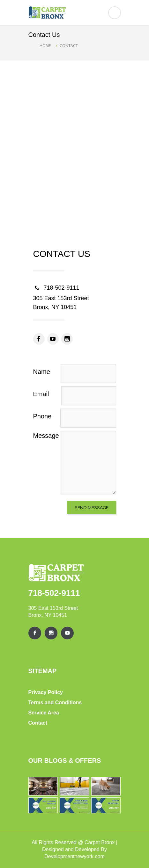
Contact (38, 723)
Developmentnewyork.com (74, 856)
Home (45, 46)
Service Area (44, 713)
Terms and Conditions (55, 703)
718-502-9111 (54, 593)
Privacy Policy (46, 692)
